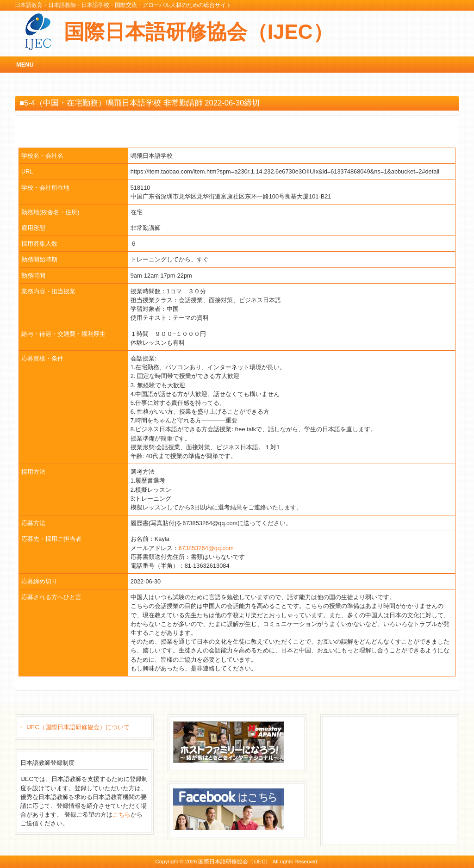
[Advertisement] (395, 779)
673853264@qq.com (206, 548)
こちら (122, 815)
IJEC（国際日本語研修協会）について (78, 727)
